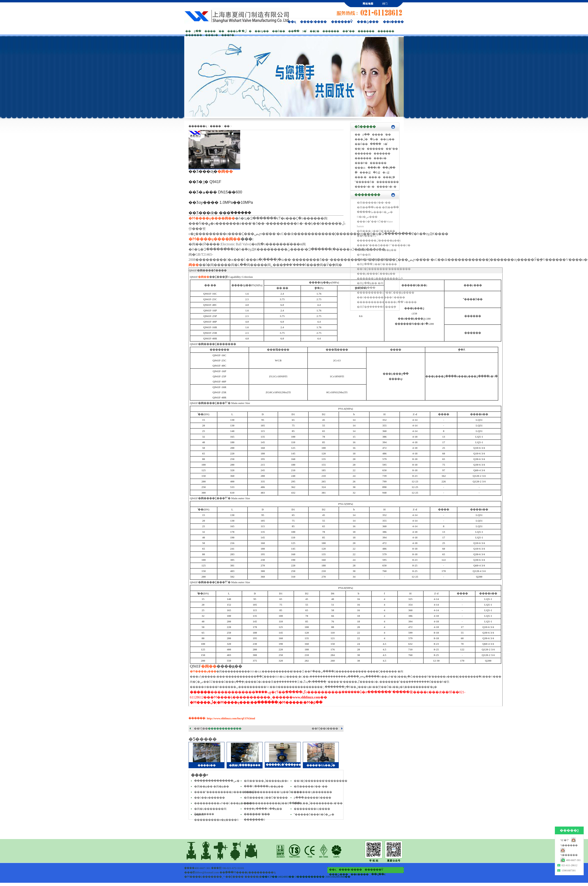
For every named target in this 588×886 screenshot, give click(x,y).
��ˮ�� (349, 31)
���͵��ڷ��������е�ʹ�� (318, 803)
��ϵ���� (393, 22)
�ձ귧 (377, 172)
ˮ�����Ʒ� (364, 182)
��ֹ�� (294, 31)
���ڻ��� (368, 22)
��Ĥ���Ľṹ (367, 236)
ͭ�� (221, 31)
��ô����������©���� (381, 297)
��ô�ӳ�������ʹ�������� (321, 781)
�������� (388, 182)
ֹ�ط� (374, 139)
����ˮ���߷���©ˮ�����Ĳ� (384, 245)
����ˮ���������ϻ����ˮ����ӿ (226, 792)
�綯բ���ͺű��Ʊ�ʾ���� (377, 264)
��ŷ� (315, 31)
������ (331, 31)
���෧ (360, 168)
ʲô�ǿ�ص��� (367, 217)
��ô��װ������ (210, 798)
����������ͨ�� (225, 728)
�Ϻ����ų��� (205, 218)
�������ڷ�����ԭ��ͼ (379, 240)
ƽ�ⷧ (304, 31)
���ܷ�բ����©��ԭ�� (263, 809)
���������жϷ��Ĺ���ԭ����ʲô (224, 803)
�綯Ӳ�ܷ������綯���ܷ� (377, 307)
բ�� (198, 31)
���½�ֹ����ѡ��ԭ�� (264, 786)
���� (210, 31)
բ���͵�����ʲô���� (313, 798)
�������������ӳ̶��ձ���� (272, 803)
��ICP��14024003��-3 (279, 877)
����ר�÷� (365, 187)
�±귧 (386, 172)
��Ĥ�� (279, 31)
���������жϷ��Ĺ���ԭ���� (386, 293)
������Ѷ (342, 22)
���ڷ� (361, 139)
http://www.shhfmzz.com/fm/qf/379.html (231, 718)
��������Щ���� (312, 809)
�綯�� (225, 171)
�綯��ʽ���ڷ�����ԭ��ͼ (266, 781)
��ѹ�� (262, 31)
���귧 (365, 172)
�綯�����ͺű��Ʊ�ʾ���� (266, 798)
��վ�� (389, 168)
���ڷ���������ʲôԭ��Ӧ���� (273, 792)
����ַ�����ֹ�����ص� (217, 781)
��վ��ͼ (378, 874)
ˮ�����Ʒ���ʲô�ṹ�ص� (314, 814)
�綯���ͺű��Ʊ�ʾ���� (376, 231)
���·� (361, 177)
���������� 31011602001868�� (323, 877)
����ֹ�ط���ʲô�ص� (375, 212)
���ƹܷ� (389, 177)
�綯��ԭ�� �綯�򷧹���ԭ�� (212, 786)
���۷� (374, 168)
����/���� (313, 22)
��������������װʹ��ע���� (387, 302)
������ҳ (198, 126)
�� (188, 31)
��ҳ (292, 22)
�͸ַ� (356, 172)
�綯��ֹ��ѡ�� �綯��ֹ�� (378, 207)
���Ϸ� (228, 35)
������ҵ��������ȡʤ (380, 278)
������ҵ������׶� (313, 792)
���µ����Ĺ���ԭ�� (376, 274)
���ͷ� (212, 35)
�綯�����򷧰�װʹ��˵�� (311, 786)
